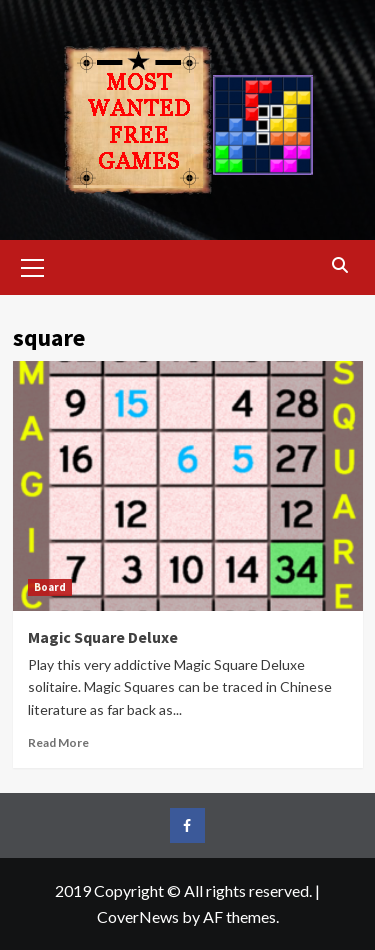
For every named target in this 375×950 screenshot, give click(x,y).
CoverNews (138, 916)
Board (50, 587)
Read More (58, 742)
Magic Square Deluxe (103, 637)
